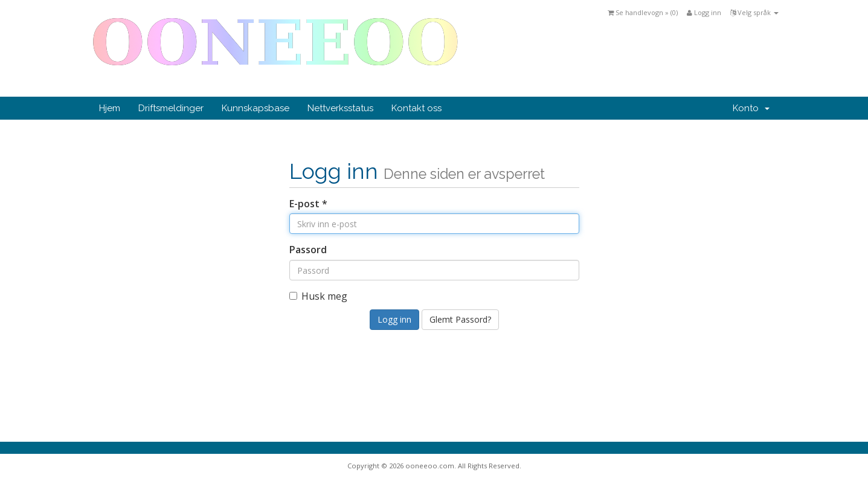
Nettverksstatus (340, 108)
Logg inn (704, 12)
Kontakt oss (416, 108)
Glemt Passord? (460, 319)
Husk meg (318, 296)
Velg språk (754, 12)
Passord (308, 250)
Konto (751, 108)
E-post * (308, 204)
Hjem (110, 108)
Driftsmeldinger (171, 108)
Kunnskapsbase (256, 108)
